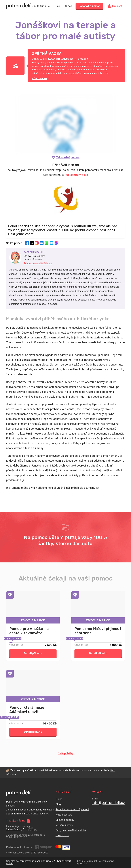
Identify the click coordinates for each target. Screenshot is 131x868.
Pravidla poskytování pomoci (72, 809)
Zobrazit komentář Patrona (38, 263)
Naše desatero (64, 815)
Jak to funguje (41, 6)
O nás (69, 6)
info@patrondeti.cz (108, 803)
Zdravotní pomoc (66, 157)
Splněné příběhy (65, 820)
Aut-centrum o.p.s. (76, 175)
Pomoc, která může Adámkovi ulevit (27, 710)
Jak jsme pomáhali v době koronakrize (71, 833)
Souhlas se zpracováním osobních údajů (30, 861)
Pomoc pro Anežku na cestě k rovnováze (29, 631)
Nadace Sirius (21, 829)
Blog (57, 6)
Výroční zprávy (64, 825)
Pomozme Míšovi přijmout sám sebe (98, 631)
